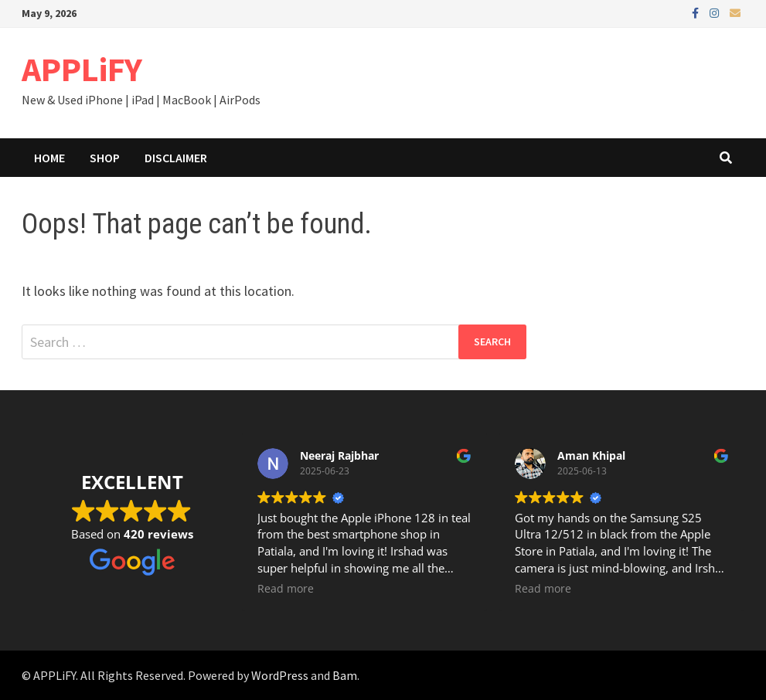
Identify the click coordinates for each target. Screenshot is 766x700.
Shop (105, 158)
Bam (345, 675)
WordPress (280, 675)
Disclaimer (176, 158)
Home (49, 158)
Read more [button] (286, 589)
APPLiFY (82, 69)
